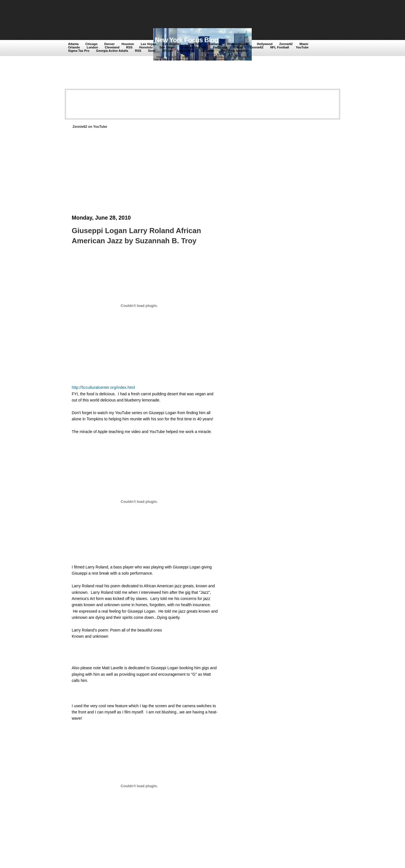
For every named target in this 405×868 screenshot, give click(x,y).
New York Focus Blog (186, 40)
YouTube (302, 47)
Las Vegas (148, 44)
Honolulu (146, 47)
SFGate (168, 51)
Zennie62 (286, 44)
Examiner (187, 51)
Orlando (74, 47)
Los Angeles (172, 44)
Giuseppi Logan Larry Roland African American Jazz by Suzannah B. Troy (136, 236)
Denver (110, 44)
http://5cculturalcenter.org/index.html (103, 387)
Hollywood (265, 44)
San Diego (167, 47)
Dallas (239, 47)
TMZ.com (207, 51)
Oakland (214, 44)
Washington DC (239, 44)
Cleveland (112, 47)
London (92, 47)
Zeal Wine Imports (234, 51)
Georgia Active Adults (112, 51)
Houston (128, 44)
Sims (152, 51)
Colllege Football (194, 47)
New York (194, 44)
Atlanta (73, 44)
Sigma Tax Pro (79, 51)
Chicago (91, 44)
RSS (129, 47)
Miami (304, 44)
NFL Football (280, 47)
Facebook (220, 47)
